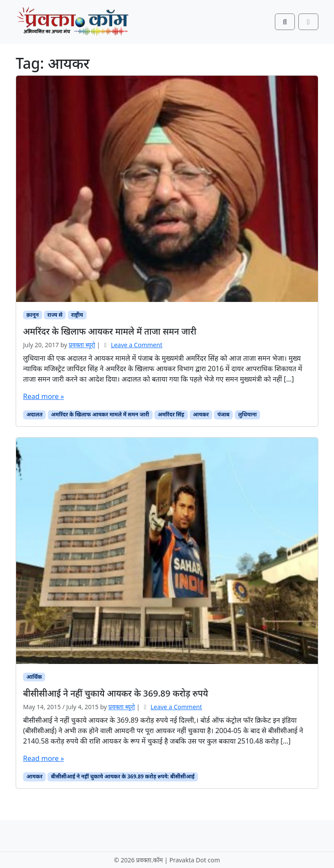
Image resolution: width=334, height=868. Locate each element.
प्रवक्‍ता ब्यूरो (82, 345)
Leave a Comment (137, 345)
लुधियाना (247, 414)
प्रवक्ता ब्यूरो (122, 707)
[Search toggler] (285, 22)
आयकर (201, 414)
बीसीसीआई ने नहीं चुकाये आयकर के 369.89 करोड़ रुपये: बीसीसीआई (123, 776)
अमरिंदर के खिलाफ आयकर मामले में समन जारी (100, 414)
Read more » (43, 396)
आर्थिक (34, 677)
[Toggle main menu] (308, 22)
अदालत (35, 414)
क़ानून (33, 315)
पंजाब (224, 414)
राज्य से (55, 315)
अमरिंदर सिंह (171, 414)
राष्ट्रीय (77, 315)
